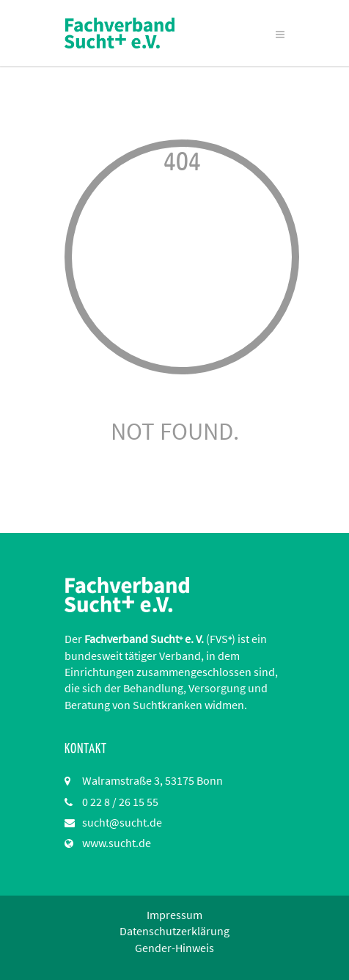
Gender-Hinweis (174, 948)
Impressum (174, 915)
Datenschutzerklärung (174, 931)
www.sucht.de (117, 843)
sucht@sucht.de (122, 822)
